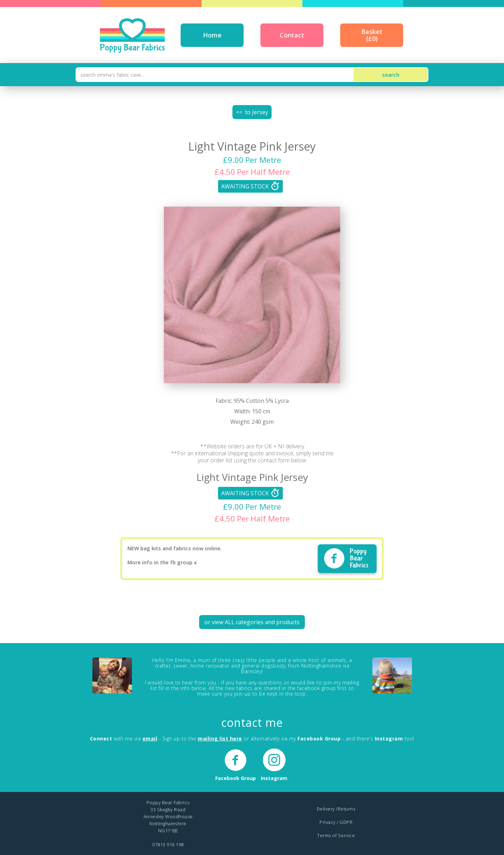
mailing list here (220, 739)
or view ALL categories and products (252, 622)
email (150, 739)
